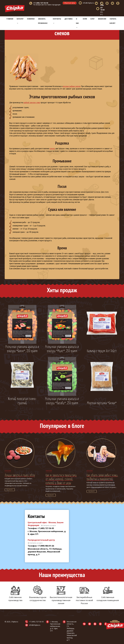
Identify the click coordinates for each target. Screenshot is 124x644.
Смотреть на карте (49, 525)
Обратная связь (70, 3)
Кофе (85, 19)
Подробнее (10, 490)
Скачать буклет (113, 21)
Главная (10, 19)
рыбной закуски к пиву (32, 102)
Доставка (68, 19)
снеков (52, 148)
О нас (77, 23)
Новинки (31, 19)
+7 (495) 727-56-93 (36, 622)
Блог (93, 19)
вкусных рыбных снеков (72, 86)
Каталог (20, 21)
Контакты (57, 21)
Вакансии (102, 19)
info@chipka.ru (88, 3)
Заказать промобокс (43, 21)
